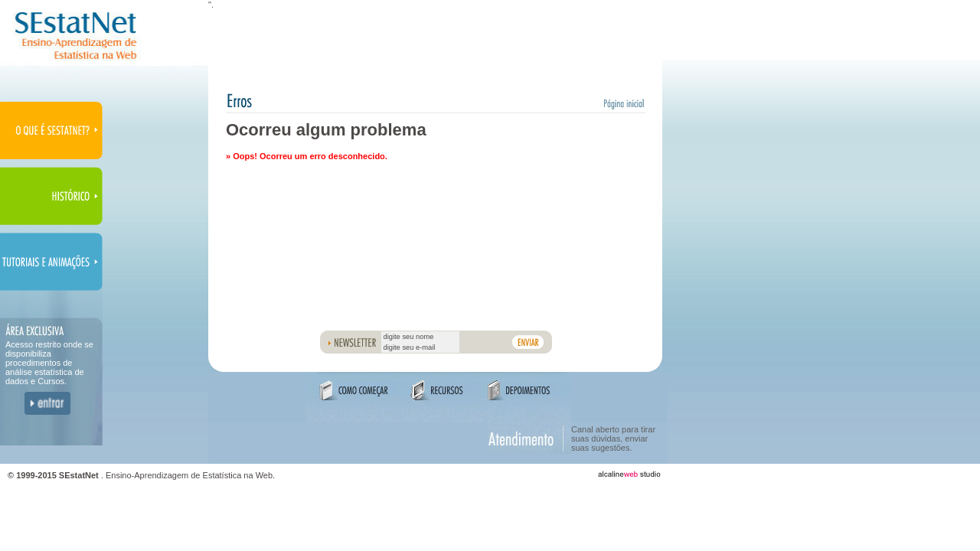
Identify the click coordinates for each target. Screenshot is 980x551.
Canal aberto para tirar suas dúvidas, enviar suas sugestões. (613, 439)
